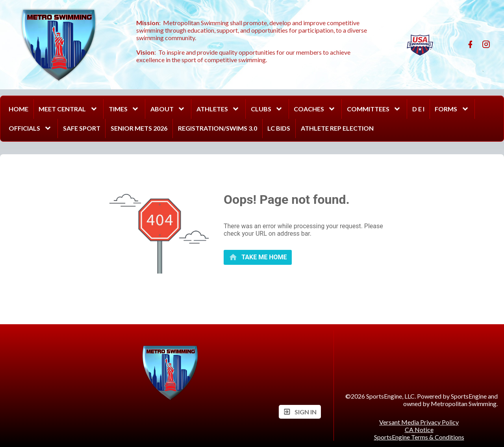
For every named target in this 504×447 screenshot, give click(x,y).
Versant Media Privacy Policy (419, 422)
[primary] (258, 257)
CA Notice (419, 429)
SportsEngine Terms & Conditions (419, 437)
